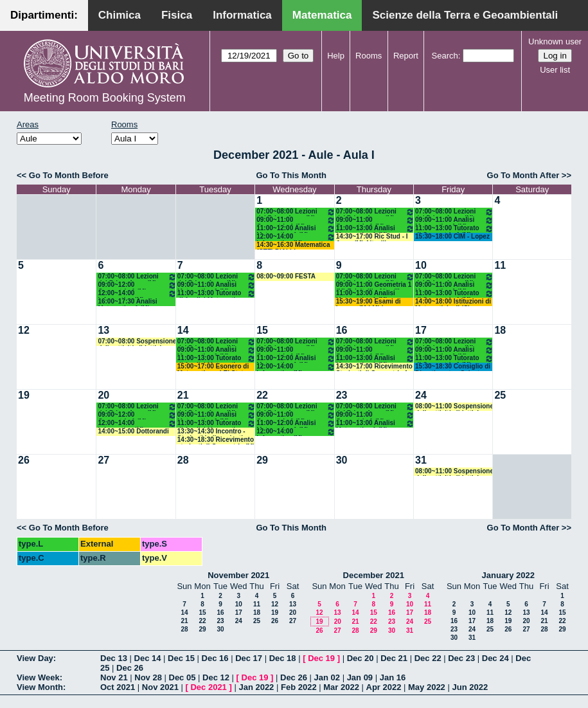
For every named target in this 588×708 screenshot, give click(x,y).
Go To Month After (523, 175)
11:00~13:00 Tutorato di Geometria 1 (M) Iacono (454, 229)
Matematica (322, 15)
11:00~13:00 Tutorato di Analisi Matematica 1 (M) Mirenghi (217, 294)
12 (24, 330)
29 (262, 460)
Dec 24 (495, 658)
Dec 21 (394, 658)
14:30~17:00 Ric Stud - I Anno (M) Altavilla (372, 237)
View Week (38, 677)
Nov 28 (148, 677)
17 (421, 330)
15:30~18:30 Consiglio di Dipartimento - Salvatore (453, 367)
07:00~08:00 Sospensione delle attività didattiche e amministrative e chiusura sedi (137, 342)
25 (500, 395)
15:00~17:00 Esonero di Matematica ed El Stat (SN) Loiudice (213, 367)
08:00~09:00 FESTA (286, 276)
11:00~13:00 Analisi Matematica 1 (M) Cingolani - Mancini (375, 229)
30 (342, 460)
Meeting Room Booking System (105, 98)
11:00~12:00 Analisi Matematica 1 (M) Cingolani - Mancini (296, 229)
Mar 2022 (341, 687)
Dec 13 (114, 658)
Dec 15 (181, 658)
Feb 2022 (299, 687)
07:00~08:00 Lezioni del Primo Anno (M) (296, 212)
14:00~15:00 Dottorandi (133, 431)
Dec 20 (361, 658)
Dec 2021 (208, 687)
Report (406, 56)
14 (183, 330)
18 (500, 330)
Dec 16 (215, 658)
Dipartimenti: (44, 15)
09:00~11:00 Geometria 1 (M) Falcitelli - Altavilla (296, 220)
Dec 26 (130, 668)
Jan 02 (327, 677)
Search (445, 56)
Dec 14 (148, 658)
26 (24, 460)
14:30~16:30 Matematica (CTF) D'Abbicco (293, 245)
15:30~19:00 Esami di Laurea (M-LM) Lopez (369, 302)
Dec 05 (183, 677)
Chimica (120, 15)
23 (342, 395)
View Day (35, 658)
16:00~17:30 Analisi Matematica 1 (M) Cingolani (127, 302)
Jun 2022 (470, 687)
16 (342, 330)
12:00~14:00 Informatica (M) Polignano (296, 237)
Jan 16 (393, 677)
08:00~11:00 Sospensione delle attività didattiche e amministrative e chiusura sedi (454, 407)
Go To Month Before (69, 175)
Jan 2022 (256, 687)
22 (262, 395)
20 (103, 395)
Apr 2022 (384, 687)
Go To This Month (291, 175)
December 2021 (374, 575)
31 (421, 460)
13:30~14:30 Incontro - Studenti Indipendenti (211, 432)
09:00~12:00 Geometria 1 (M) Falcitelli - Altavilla (137, 285)
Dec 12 (216, 677)
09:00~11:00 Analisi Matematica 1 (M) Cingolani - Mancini (454, 220)
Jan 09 (360, 677)
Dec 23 (461, 658)
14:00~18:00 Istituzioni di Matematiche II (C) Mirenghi (453, 302)
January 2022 (508, 575)
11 (500, 265)
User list (555, 70)
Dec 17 (249, 658)
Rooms (369, 56)
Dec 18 (283, 658)
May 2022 (427, 687)
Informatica (242, 15)
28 (183, 460)
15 (262, 330)
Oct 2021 (118, 687)
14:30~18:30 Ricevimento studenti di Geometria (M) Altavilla (216, 440)
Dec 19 (321, 658)
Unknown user (555, 41)
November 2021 (238, 575)
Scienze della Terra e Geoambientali (465, 15)
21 (183, 395)
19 (24, 395)
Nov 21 (114, 677)
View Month (40, 687)
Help (336, 56)
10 (421, 265)
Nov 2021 (160, 687)
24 (421, 395)
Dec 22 (428, 658)
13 (103, 330)
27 (103, 460)
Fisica (177, 15)
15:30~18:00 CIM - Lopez (452, 236)
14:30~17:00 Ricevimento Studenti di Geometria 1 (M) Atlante (374, 367)
